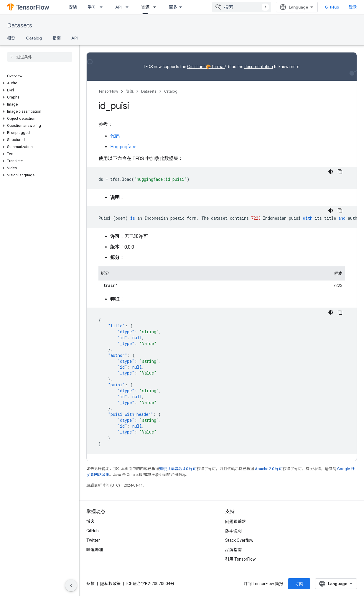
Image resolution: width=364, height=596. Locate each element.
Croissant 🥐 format (206, 67)
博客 (90, 521)
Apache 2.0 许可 (269, 469)
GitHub (332, 7)
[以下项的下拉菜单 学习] (103, 7)
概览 (11, 38)
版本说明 (233, 531)
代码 (115, 136)
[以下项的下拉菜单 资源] (157, 7)
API (118, 7)
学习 (92, 7)
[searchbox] (40, 57)
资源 (130, 91)
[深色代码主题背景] (331, 172)
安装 (73, 7)
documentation (259, 67)
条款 (90, 584)
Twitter (93, 540)
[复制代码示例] (340, 172)
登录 (353, 7)
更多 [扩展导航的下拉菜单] (173, 7)
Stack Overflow (239, 540)
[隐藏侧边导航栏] (71, 585)
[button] (38, 83)
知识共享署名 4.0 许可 (178, 469)
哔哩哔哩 (95, 550)
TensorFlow (108, 91)
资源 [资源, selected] (145, 7)
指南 (57, 38)
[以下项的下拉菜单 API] (129, 7)
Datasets (20, 26)
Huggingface (123, 147)
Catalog (34, 38)
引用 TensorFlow (241, 559)
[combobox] (242, 7)
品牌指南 (233, 550)
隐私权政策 (111, 584)
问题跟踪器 (235, 521)
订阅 (299, 584)
